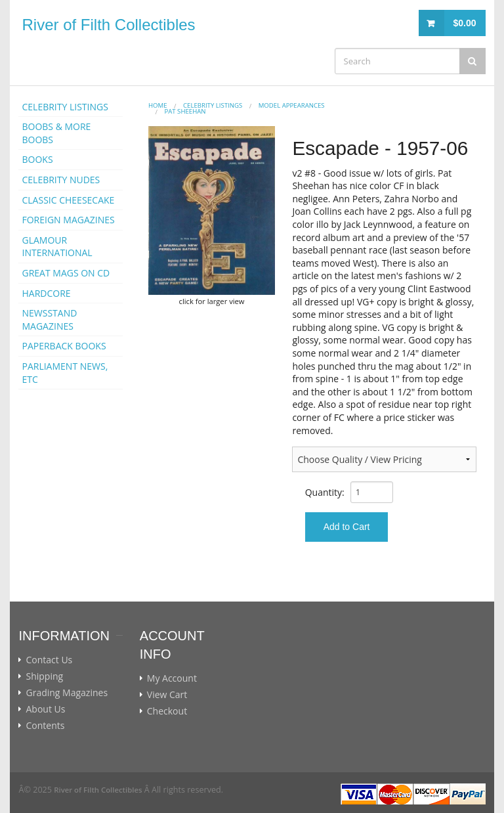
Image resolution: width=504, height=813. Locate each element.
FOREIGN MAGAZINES (68, 220)
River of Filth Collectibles (108, 25)
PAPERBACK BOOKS (64, 346)
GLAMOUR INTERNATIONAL (57, 247)
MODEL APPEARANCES (292, 105)
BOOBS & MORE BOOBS (56, 133)
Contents (45, 726)
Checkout (167, 711)
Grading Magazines (67, 693)
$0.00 (464, 23)
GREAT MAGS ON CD (66, 273)
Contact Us (49, 660)
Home (158, 105)
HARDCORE (46, 293)
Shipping (44, 676)
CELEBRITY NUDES (61, 180)
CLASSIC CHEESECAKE (68, 200)
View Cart (167, 695)
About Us (45, 709)
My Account (172, 678)
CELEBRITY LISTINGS (65, 107)
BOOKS (37, 159)
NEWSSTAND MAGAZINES (49, 319)
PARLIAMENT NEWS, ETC (65, 373)
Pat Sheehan (185, 111)
